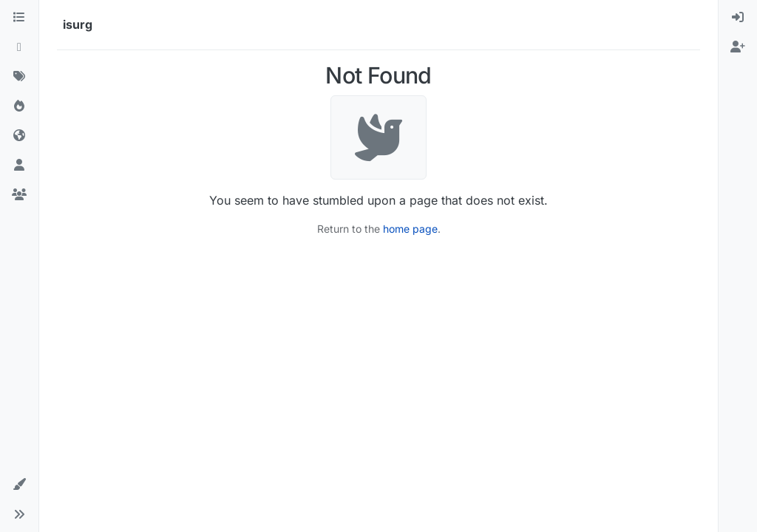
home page (410, 229)
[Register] (738, 47)
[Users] (19, 166)
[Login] (738, 18)
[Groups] (19, 195)
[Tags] (19, 77)
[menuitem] (738, 18)
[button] (19, 485)
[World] (19, 136)
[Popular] (19, 106)
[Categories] (19, 18)
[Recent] (19, 47)
